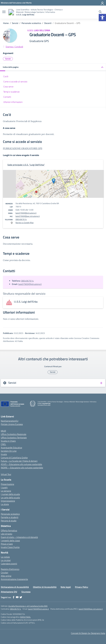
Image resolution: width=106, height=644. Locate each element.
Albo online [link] (6, 576)
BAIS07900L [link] (25, 617)
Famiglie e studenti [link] (10, 517)
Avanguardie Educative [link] (11, 448)
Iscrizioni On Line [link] (9, 451)
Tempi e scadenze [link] (11, 92)
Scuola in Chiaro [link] (8, 441)
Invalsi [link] (4, 454)
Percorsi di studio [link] (9, 521)
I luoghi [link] (4, 487)
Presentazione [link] (7, 484)
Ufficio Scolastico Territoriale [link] (14, 438)
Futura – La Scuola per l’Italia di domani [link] (19, 461)
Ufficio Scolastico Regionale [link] (14, 434)
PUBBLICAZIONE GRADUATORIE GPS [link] (23, 148)
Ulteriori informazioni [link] (13, 102)
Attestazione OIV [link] (9, 592)
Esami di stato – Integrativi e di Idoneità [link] (19, 537)
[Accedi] (103, 3)
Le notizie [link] (5, 557)
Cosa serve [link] (8, 87)
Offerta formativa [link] (9, 530)
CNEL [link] (3, 444)
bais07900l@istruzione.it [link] (26, 213)
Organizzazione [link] (8, 501)
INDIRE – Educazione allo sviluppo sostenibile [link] (22, 468)
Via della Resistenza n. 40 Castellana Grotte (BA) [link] (28, 606)
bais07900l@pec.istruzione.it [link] (28, 216)
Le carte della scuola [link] (10, 498)
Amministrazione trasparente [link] (14, 579)
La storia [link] (5, 504)
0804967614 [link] (21, 219)
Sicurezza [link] (26, 592)
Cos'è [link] (6, 76)
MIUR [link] (3, 431)
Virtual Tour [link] (6, 474)
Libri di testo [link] (6, 534)
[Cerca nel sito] (100, 12)
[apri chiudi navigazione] (4, 12)
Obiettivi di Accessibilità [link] (45, 587)
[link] (102, 18)
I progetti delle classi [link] (10, 540)
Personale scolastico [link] (10, 514)
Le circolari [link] (6, 560)
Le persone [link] (6, 491)
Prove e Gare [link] (7, 544)
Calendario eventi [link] (9, 564)
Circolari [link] (4, 572)
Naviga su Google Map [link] (25, 223)
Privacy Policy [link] (82, 587)
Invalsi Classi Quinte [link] (10, 547)
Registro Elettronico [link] (10, 569)
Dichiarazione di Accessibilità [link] (15, 587)
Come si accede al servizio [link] (15, 82)
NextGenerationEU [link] (10, 421)
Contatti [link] (7, 97)
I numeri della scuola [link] (10, 494)
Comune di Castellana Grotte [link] (14, 458)
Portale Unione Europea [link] (12, 424)
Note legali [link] (66, 587)
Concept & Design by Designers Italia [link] (88, 633)
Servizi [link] (8, 59)
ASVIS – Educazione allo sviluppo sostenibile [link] (21, 464)
